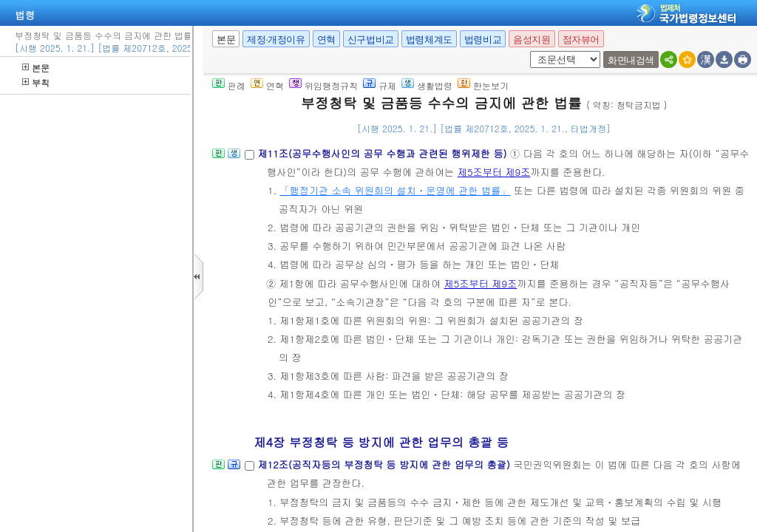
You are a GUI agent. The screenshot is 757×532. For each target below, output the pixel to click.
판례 (229, 85)
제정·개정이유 (276, 40)
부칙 (36, 82)
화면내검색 (631, 60)
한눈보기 (483, 85)
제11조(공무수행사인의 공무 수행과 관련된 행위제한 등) (384, 153)
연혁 (326, 40)
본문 (36, 68)
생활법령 (427, 85)
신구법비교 (371, 40)
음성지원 (532, 40)
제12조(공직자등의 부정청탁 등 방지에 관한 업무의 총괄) (385, 464)
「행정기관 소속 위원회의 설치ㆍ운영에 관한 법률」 (395, 190)
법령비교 (483, 40)
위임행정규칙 (323, 85)
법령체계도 (429, 40)
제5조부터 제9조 (494, 172)
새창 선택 (527, 51)
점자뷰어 (581, 40)
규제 (380, 85)
